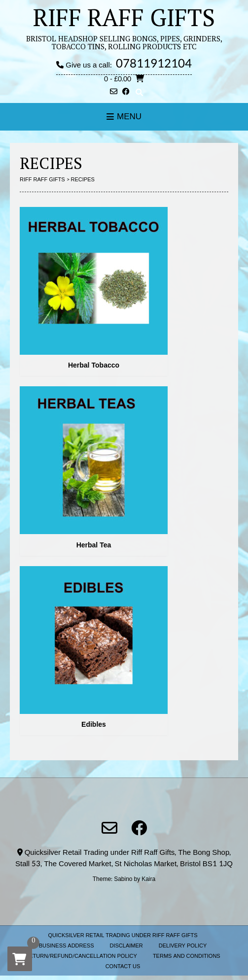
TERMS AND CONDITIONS (187, 956)
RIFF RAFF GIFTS (124, 17)
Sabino (123, 879)
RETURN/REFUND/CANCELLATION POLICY (81, 956)
